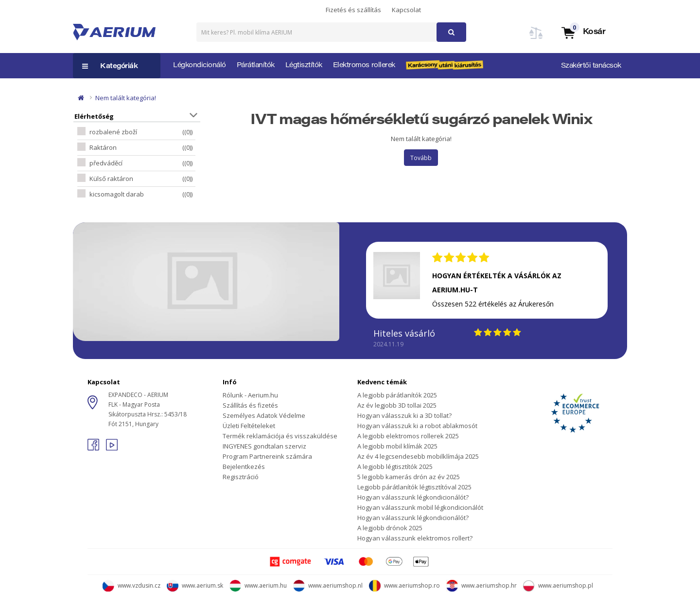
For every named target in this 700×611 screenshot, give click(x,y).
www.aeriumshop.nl (328, 585)
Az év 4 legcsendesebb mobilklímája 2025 (418, 456)
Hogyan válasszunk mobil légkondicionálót (420, 507)
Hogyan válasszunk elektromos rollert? (415, 538)
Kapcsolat (406, 10)
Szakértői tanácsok (591, 66)
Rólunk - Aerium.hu (250, 395)
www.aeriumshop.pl (558, 585)
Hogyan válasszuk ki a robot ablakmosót (417, 426)
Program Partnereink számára (267, 456)
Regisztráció (241, 477)
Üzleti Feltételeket (249, 426)
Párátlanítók (256, 66)
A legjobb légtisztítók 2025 (395, 467)
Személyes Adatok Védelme (264, 415)
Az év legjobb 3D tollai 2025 (397, 405)
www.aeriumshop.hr (481, 585)
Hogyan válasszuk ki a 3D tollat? (404, 415)
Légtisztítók (304, 66)
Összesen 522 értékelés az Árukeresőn (493, 304)
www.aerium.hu (258, 585)
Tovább (421, 158)
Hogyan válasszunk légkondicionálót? (413, 497)
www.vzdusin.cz (131, 585)
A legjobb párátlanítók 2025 (397, 395)
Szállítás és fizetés (250, 405)
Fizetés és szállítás (353, 10)
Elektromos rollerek (364, 66)
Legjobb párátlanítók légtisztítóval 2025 (414, 487)
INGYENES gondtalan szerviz (264, 446)
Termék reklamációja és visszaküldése (280, 436)
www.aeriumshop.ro (404, 585)
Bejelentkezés (244, 467)
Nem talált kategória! (126, 98)
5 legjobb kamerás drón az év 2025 (409, 477)
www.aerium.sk (195, 585)
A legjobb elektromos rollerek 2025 (408, 436)
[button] (583, 32)
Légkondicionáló (200, 66)
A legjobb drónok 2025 (390, 528)
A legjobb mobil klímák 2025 (397, 446)
